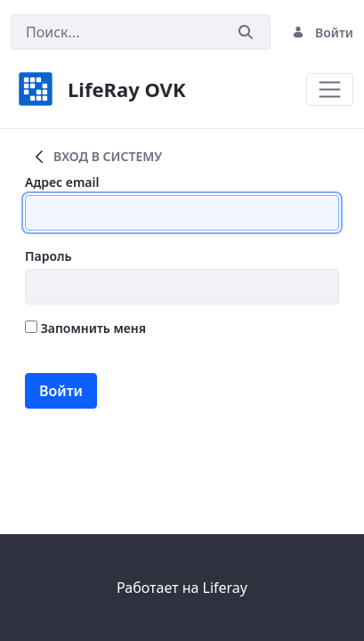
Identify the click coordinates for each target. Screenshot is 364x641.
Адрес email (62, 182)
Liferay (225, 588)
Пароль (49, 256)
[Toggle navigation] (330, 89)
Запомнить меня (85, 328)
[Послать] (246, 32)
